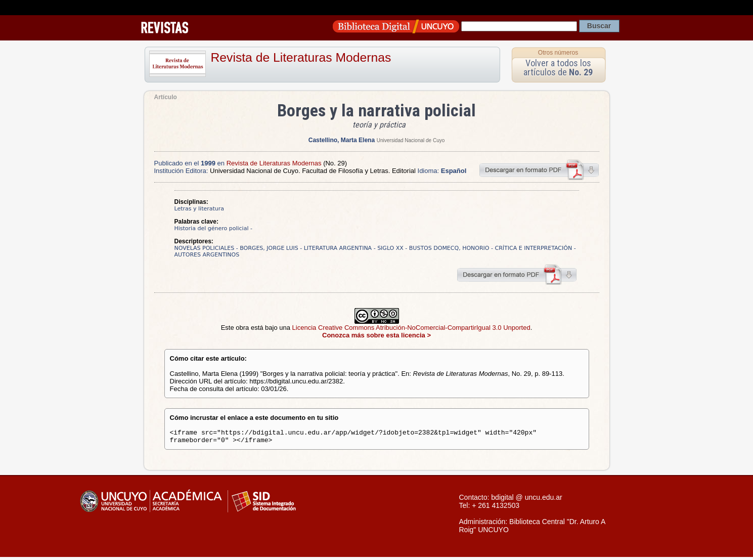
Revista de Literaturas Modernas (301, 57)
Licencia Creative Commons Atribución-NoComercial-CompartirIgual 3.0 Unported (411, 328)
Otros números (558, 53)
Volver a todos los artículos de (558, 68)
